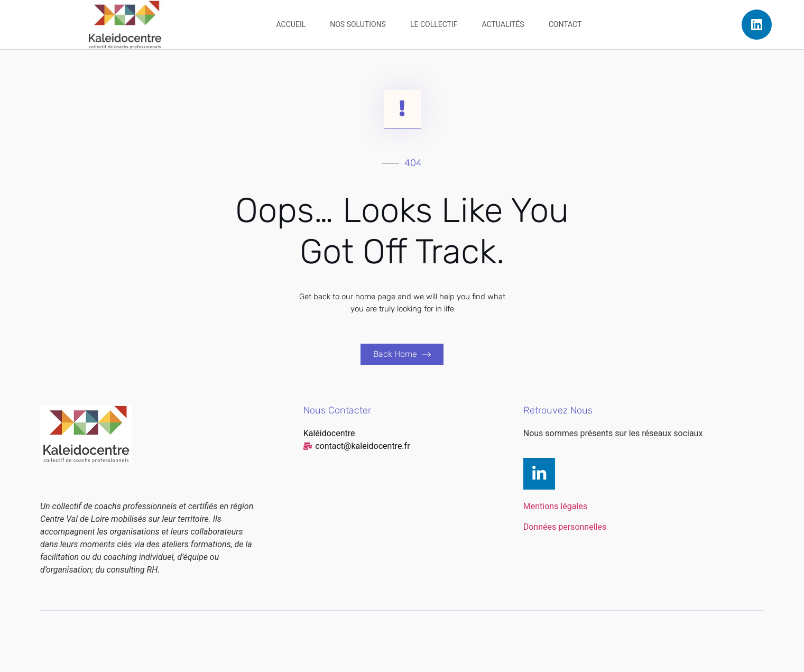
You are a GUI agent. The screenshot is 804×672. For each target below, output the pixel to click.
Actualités (503, 24)
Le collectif (434, 24)
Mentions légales (555, 506)
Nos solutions (358, 24)
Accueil (291, 24)
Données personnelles (565, 527)
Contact (565, 24)
